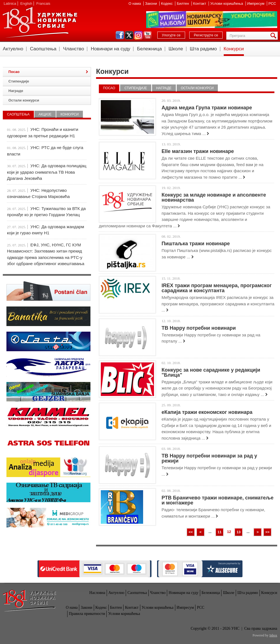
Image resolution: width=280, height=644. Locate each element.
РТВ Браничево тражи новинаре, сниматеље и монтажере (218, 500)
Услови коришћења (227, 3)
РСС (272, 3)
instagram (138, 35)
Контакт (200, 3)
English (26, 3)
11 (220, 532)
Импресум (256, 3)
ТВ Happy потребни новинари (199, 328)
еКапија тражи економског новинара (207, 412)
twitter (129, 35)
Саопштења (43, 49)
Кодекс (167, 3)
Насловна (97, 593)
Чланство (73, 49)
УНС (40, 22)
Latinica (10, 3)
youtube (148, 35)
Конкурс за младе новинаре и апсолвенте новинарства (214, 197)
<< (191, 532)
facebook (120, 35)
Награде (164, 88)
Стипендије (136, 88)
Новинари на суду (110, 49)
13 (239, 532)
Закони (151, 3)
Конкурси (234, 49)
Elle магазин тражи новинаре (198, 151)
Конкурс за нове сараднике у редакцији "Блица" (211, 372)
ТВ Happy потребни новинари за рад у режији (209, 458)
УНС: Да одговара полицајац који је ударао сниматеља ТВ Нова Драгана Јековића (47, 172)
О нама (135, 3)
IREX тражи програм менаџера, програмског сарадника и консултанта (217, 288)
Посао (109, 88)
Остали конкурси (197, 88)
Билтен (183, 3)
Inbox (273, 635)
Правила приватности (87, 614)
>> (267, 532)
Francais (43, 3)
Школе (176, 49)
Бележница (149, 49)
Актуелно (13, 49)
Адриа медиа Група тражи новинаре (207, 108)
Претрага (274, 36)
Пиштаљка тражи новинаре (196, 244)
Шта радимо (203, 49)
